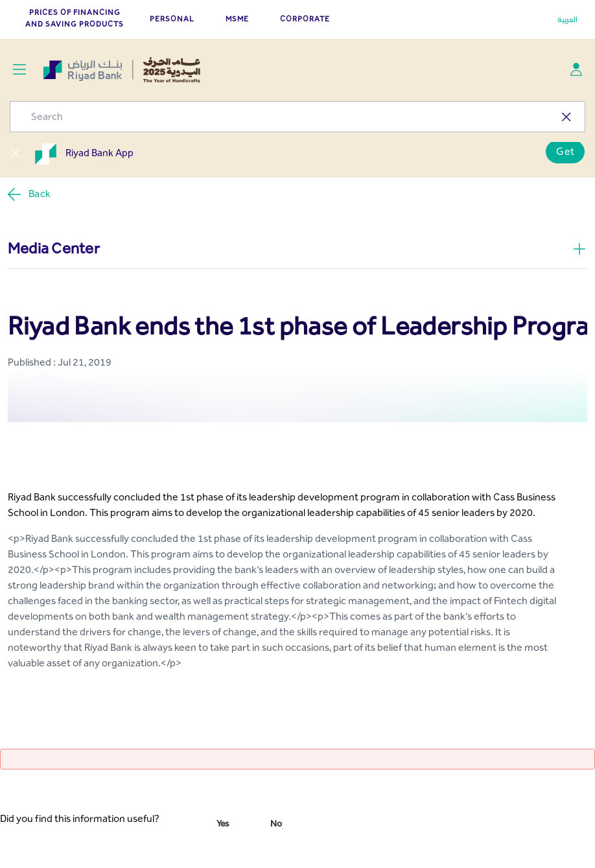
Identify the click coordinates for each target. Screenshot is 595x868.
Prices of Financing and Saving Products (75, 18)
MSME (237, 19)
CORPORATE (305, 19)
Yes (223, 824)
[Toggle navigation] (19, 70)
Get (565, 151)
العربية (567, 19)
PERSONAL (172, 19)
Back (29, 194)
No (276, 824)
